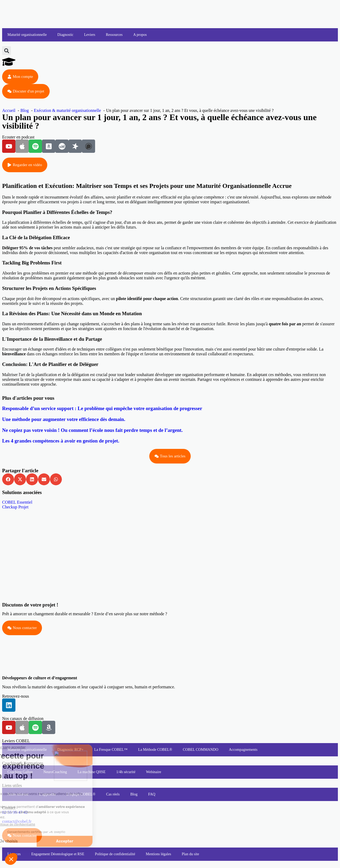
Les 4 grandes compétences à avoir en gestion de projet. (61, 441)
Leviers (90, 35)
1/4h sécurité (126, 772)
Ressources (114, 35)
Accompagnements (243, 750)
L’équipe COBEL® (81, 794)
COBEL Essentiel (17, 502)
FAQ (152, 794)
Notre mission (18, 794)
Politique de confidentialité (115, 854)
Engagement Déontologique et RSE (58, 854)
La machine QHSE (92, 772)
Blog (134, 794)
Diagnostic (65, 35)
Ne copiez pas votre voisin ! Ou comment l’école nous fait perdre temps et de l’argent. (92, 430)
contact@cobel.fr (17, 821)
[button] (7, 51)
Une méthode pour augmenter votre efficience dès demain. (64, 419)
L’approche (47, 794)
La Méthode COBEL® (155, 750)
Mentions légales (158, 854)
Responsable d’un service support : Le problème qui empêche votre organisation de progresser (102, 408)
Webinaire (154, 772)
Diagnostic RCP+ (71, 750)
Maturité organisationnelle (27, 35)
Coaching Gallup (20, 772)
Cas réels (113, 794)
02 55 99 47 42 (15, 812)
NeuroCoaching (55, 772)
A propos (140, 35)
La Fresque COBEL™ (111, 750)
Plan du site (190, 854)
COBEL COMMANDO (201, 750)
